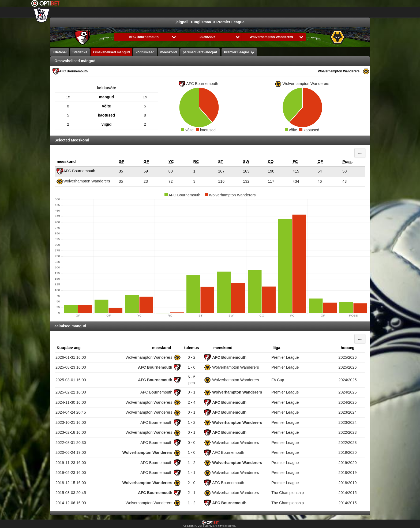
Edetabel (60, 52)
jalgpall (191, 12)
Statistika (80, 52)
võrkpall (303, 12)
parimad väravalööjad (200, 52)
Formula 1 (258, 12)
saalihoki (326, 12)
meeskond (168, 52)
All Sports (370, 12)
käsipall (281, 12)
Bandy (347, 12)
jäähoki (212, 12)
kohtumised (145, 52)
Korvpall (234, 12)
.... (360, 153)
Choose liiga (159, 12)
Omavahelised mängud (112, 52)
